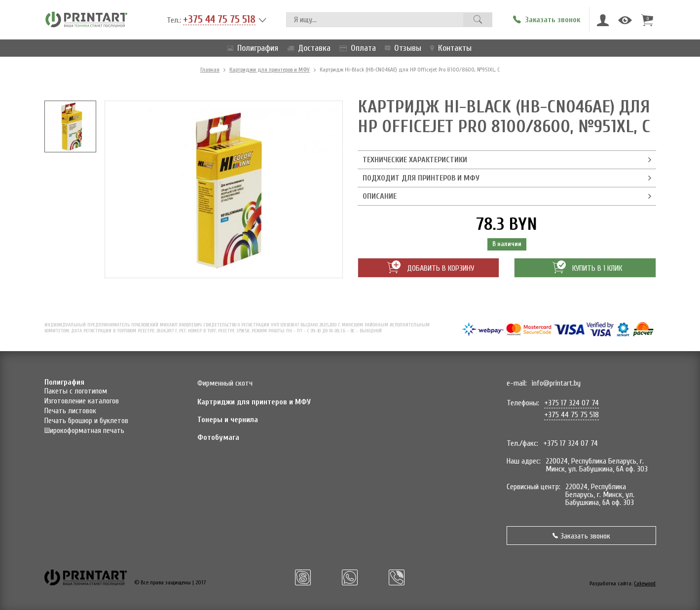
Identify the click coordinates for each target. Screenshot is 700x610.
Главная (210, 70)
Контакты (449, 48)
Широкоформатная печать (84, 431)
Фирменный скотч (225, 383)
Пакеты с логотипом (76, 391)
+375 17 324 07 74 (571, 403)
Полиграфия (251, 48)
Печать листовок (70, 411)
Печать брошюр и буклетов (86, 421)
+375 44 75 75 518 (219, 20)
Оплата (356, 48)
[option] (70, 126)
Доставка (307, 48)
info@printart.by (556, 383)
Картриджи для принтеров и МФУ (270, 70)
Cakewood (645, 583)
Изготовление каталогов (82, 401)
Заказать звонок (581, 536)
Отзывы (401, 48)
